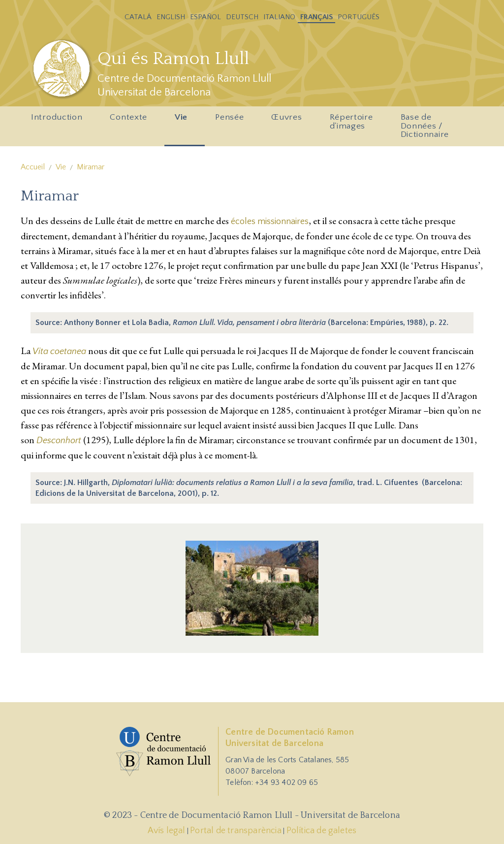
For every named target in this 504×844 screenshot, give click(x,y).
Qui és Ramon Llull (173, 59)
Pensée (232, 120)
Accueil (33, 167)
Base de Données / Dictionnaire (425, 126)
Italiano (279, 17)
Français (316, 17)
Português (359, 17)
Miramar (91, 167)
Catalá (138, 17)
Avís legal (167, 831)
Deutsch (242, 17)
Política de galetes (322, 831)
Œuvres (289, 120)
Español (205, 17)
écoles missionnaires (270, 222)
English (171, 17)
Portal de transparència (236, 831)
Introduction (59, 120)
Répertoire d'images (354, 124)
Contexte (131, 120)
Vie (183, 120)
